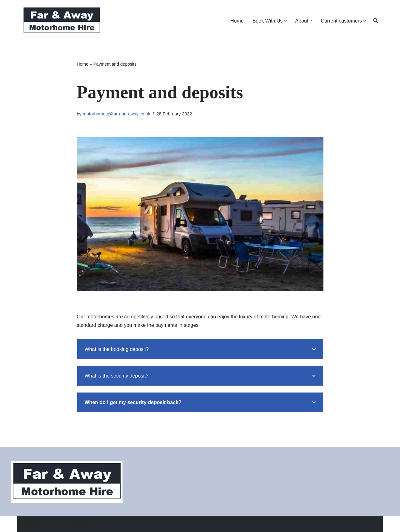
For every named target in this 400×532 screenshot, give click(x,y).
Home (237, 21)
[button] (285, 21)
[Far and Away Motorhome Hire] (62, 21)
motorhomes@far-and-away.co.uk (117, 114)
